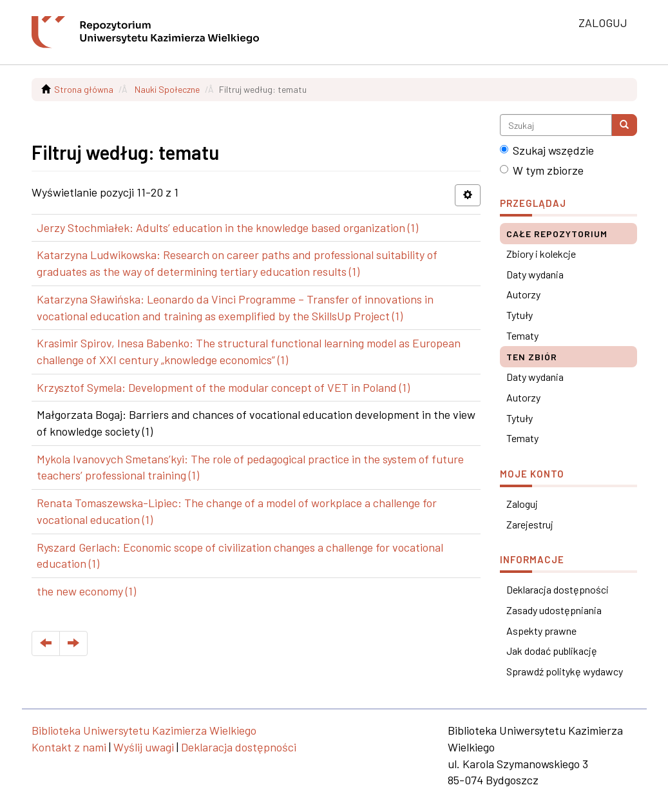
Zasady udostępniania (554, 610)
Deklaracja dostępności (558, 589)
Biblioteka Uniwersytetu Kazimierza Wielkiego (144, 730)
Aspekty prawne (541, 631)
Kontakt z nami (69, 747)
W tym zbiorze (542, 170)
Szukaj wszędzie (547, 150)
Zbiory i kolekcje (541, 254)
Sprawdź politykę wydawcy (565, 671)
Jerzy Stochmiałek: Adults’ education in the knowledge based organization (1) (227, 227)
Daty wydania (535, 274)
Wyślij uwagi (144, 747)
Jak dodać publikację (552, 651)
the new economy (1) (86, 591)
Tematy (522, 335)
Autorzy (523, 294)
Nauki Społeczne (167, 89)
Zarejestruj (530, 524)
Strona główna (84, 89)
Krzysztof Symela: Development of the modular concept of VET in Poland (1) (223, 387)
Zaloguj (522, 504)
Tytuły (520, 315)
